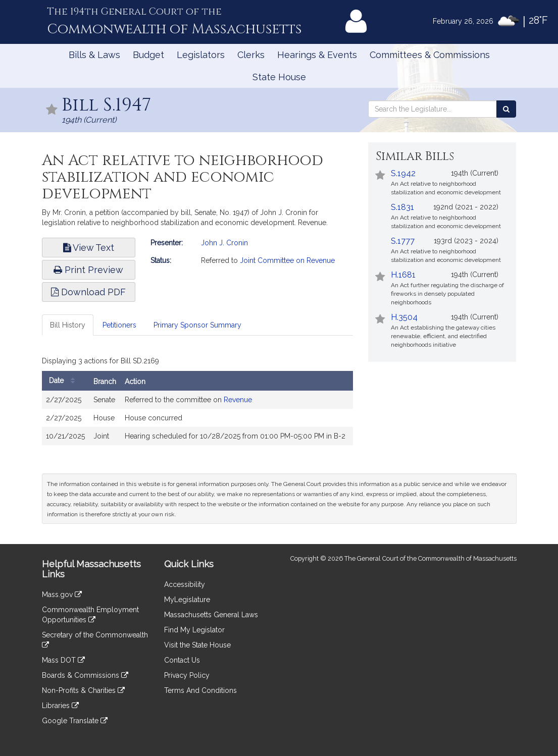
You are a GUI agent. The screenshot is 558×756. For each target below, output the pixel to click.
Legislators (201, 55)
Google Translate (75, 721)
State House (279, 77)
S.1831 (402, 207)
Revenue (238, 400)
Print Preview (88, 270)
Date (64, 381)
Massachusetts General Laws (211, 615)
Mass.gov (62, 595)
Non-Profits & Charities (83, 690)
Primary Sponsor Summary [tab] (197, 325)
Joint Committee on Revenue (287, 260)
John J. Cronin (224, 243)
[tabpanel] (198, 402)
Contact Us (182, 660)
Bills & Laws (94, 55)
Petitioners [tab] (119, 325)
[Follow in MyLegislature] (52, 110)
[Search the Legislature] (506, 109)
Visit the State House (197, 645)
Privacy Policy (187, 675)
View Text (89, 248)
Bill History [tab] (68, 325)
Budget (148, 55)
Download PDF (88, 292)
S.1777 (403, 241)
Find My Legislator (194, 630)
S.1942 (403, 173)
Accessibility (185, 584)
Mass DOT (63, 660)
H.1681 (403, 275)
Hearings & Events (317, 55)
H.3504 (404, 317)
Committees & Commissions (430, 55)
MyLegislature (187, 600)
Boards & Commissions (85, 675)
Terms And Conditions (200, 690)
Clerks (251, 55)
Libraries (60, 706)
